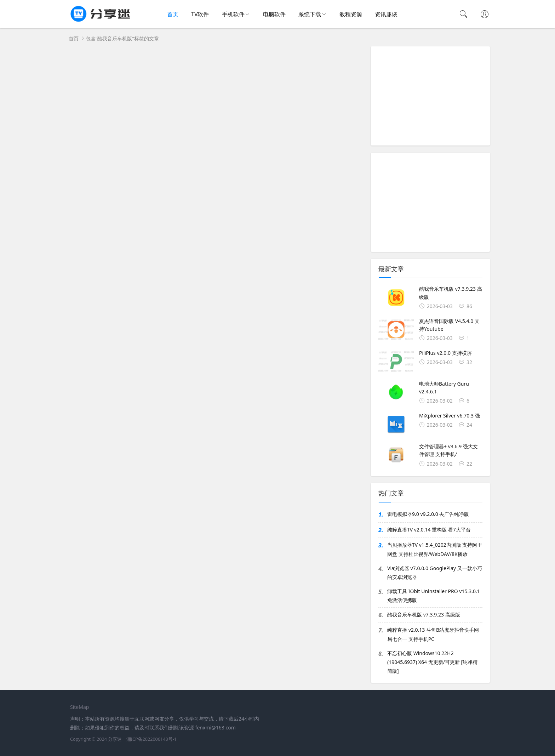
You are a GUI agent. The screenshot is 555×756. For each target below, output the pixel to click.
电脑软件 (274, 14)
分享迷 (115, 739)
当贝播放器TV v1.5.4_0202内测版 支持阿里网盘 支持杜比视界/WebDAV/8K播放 (435, 549)
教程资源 (351, 14)
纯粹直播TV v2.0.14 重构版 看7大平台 (429, 530)
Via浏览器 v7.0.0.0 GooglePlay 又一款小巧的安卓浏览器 (435, 573)
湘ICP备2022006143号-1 (151, 739)
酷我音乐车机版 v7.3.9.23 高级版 (424, 615)
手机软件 (233, 14)
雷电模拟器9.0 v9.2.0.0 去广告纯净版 (428, 514)
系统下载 (310, 14)
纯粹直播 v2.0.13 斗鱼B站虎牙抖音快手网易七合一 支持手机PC (433, 634)
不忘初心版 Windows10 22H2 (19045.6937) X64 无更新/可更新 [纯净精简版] (432, 662)
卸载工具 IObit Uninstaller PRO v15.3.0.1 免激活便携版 (434, 596)
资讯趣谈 (386, 14)
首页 (173, 14)
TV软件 (200, 14)
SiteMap (79, 707)
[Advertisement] (430, 96)
